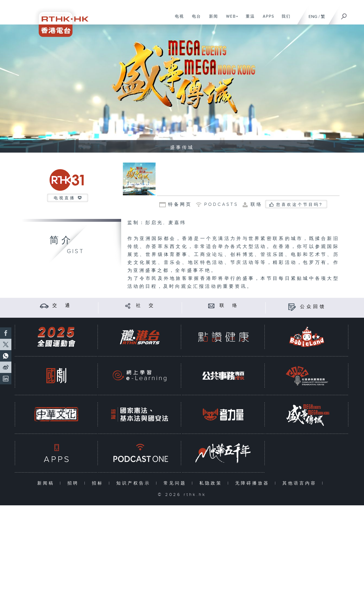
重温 (248, 19)
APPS (266, 19)
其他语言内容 (301, 483)
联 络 (229, 306)
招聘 (74, 483)
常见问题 (176, 483)
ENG (313, 17)
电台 (194, 19)
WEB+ (230, 19)
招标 (99, 483)
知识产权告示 (135, 483)
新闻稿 (47, 483)
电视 (177, 19)
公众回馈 (313, 307)
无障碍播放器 (254, 483)
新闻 (211, 19)
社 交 (146, 306)
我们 (284, 19)
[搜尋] (344, 15)
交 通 (62, 306)
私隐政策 (212, 483)
